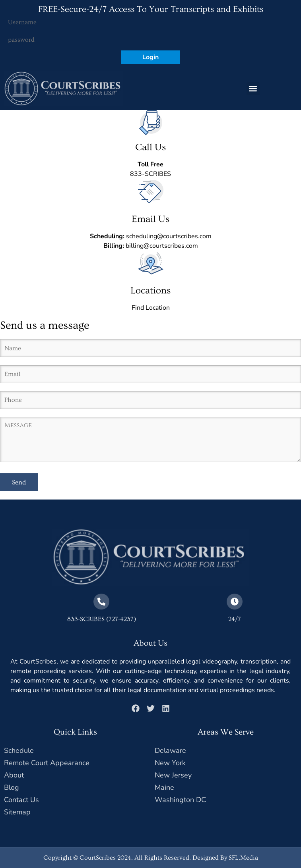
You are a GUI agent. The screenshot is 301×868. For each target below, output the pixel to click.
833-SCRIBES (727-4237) (102, 619)
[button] (253, 89)
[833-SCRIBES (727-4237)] (101, 602)
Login (150, 57)
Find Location (151, 308)
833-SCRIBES (150, 174)
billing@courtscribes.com (162, 246)
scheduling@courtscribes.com (169, 236)
